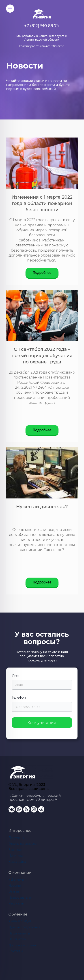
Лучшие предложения (25, 927)
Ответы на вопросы (23, 844)
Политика (16, 856)
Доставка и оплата (22, 945)
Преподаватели (20, 897)
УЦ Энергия (17, 879)
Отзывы (15, 891)
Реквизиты (17, 903)
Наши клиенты (19, 933)
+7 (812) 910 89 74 (42, 26)
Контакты (16, 951)
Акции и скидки (20, 921)
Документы (17, 838)
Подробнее (42, 273)
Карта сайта (17, 862)
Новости (15, 886)
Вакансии (16, 850)
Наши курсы (18, 939)
